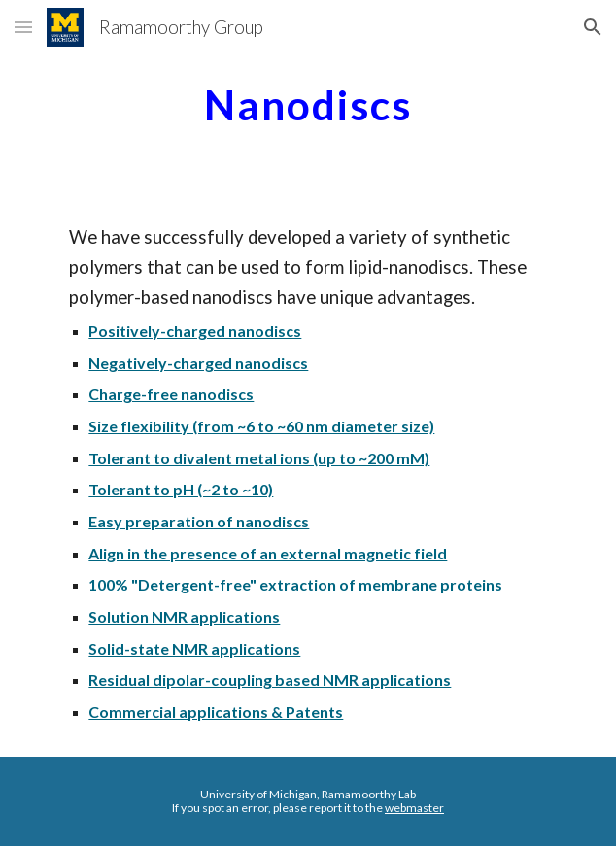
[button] (23, 27)
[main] (308, 102)
